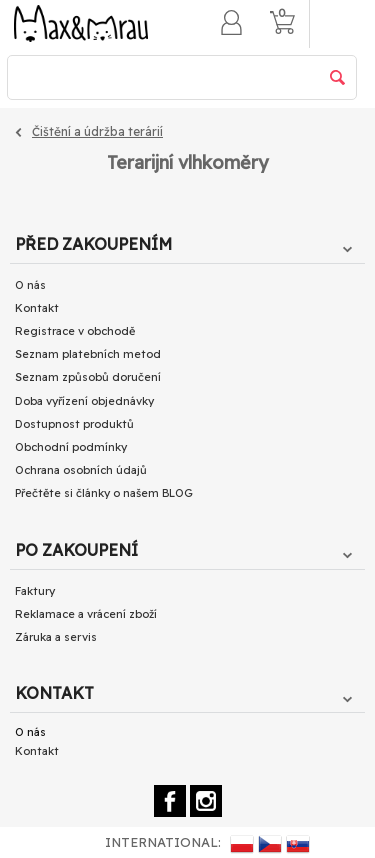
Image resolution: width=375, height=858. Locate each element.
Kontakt (37, 308)
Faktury (35, 591)
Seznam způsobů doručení (88, 377)
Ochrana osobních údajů (81, 470)
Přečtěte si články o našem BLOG (104, 493)
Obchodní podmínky (71, 447)
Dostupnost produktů (74, 424)
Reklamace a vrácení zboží (86, 614)
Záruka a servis (56, 637)
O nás (30, 285)
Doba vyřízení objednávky (84, 401)
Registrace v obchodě (75, 331)
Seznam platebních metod (88, 354)
